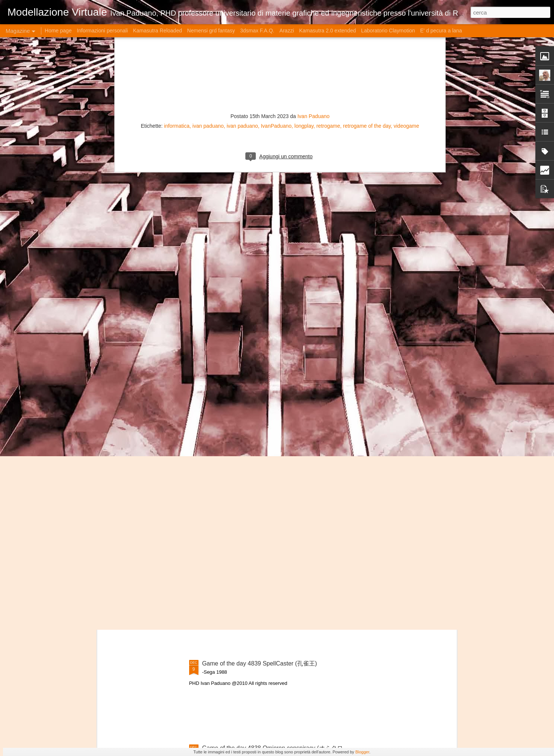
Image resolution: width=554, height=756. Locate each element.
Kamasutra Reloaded (157, 31)
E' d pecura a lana (441, 31)
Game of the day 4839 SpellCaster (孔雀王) (260, 663)
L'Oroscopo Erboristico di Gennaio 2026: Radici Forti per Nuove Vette (148, 272)
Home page (58, 31)
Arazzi (287, 31)
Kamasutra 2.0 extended (327, 31)
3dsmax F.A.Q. (257, 31)
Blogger (362, 752)
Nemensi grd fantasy (211, 31)
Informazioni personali (102, 31)
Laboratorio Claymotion (388, 31)
